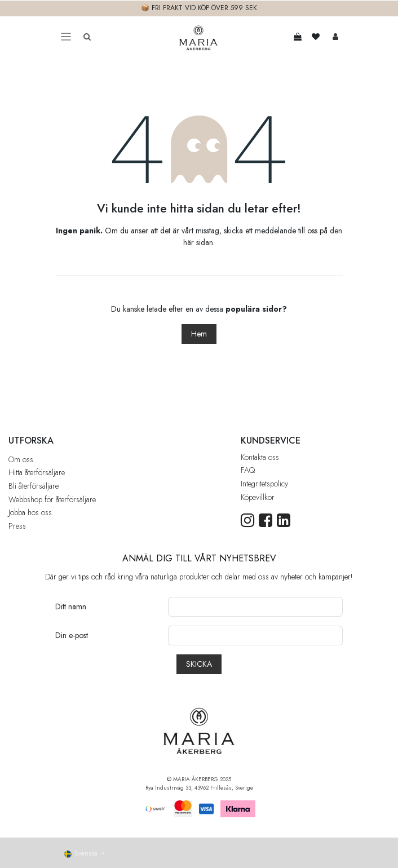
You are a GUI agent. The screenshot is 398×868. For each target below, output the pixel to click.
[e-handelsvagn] (298, 37)
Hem (199, 334)
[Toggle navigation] (66, 37)
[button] (199, 664)
